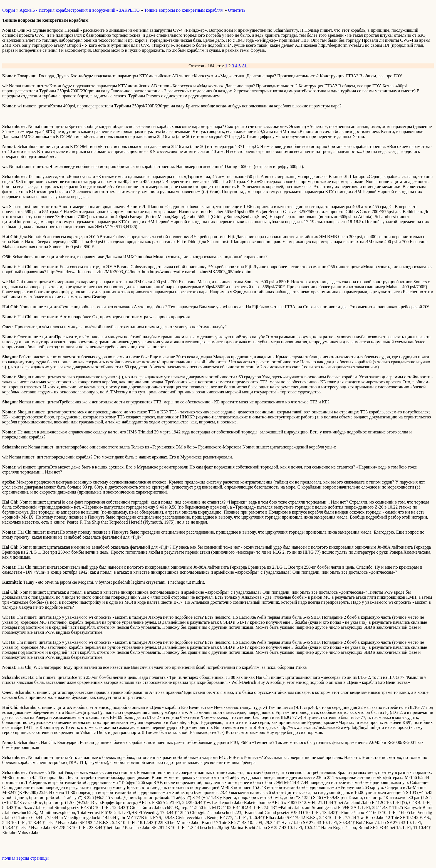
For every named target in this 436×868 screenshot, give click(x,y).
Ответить (237, 10)
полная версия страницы (25, 858)
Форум (9, 10)
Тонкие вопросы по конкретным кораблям (184, 10)
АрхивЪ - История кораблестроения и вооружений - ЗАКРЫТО (80, 10)
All (245, 66)
